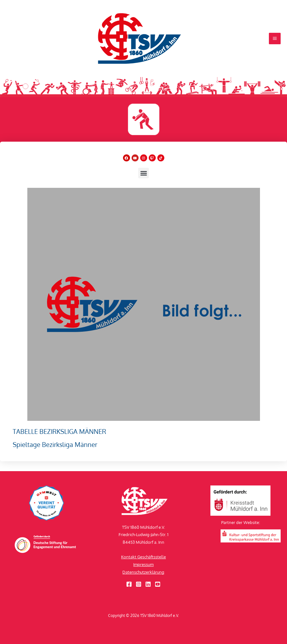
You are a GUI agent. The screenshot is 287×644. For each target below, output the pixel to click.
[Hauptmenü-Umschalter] (275, 43)
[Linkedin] (148, 584)
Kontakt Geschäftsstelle (143, 557)
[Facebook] (129, 584)
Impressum (143, 564)
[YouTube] (158, 584)
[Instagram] (139, 584)
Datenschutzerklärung (143, 572)
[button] (143, 183)
